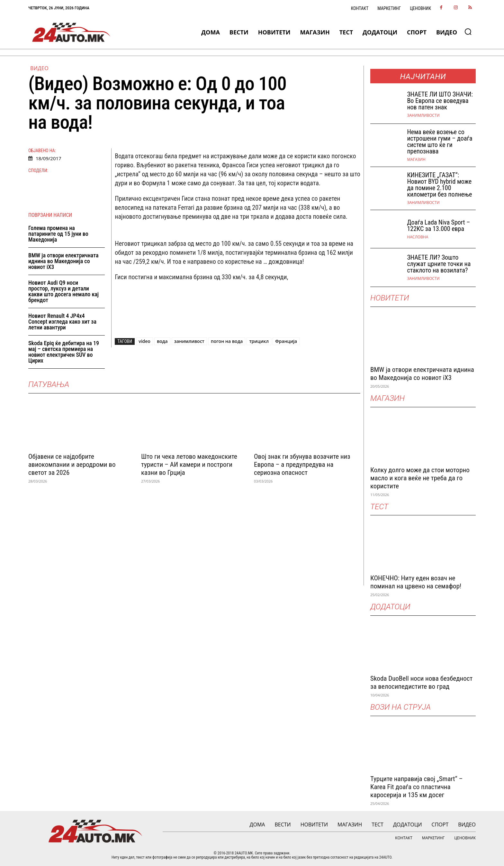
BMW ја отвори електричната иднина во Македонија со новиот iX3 (63, 261)
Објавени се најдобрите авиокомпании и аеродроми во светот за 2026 (72, 465)
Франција (286, 341)
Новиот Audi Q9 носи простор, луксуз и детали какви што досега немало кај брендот (63, 291)
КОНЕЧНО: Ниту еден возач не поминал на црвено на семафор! (416, 582)
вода (162, 341)
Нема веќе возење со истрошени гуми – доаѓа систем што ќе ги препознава (440, 142)
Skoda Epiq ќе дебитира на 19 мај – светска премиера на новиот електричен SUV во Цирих (64, 352)
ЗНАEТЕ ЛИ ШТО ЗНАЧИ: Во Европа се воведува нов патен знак (440, 101)
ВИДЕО (39, 68)
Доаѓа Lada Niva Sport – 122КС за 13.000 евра (438, 226)
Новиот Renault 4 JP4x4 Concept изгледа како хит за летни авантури (62, 322)
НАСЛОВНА (418, 237)
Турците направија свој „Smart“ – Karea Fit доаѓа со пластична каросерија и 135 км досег (416, 787)
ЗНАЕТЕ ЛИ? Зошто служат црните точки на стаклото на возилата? (439, 264)
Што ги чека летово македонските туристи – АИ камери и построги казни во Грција (189, 465)
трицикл (259, 341)
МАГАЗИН (416, 160)
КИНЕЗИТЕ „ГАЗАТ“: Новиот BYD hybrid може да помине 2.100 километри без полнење (439, 185)
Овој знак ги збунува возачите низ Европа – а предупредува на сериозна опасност (302, 465)
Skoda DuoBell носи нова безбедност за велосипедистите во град (421, 682)
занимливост (189, 341)
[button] (468, 32)
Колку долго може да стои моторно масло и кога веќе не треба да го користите (420, 478)
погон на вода (227, 341)
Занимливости (423, 115)
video (144, 341)
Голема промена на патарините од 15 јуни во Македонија (58, 234)
